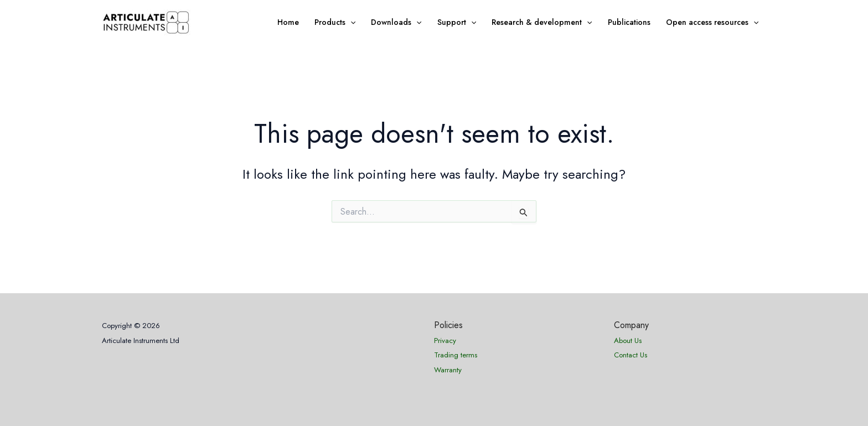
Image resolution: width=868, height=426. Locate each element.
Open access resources (712, 22)
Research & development (542, 22)
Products (335, 22)
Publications (629, 22)
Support (457, 22)
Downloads (396, 22)
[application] (350, 22)
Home (288, 22)
